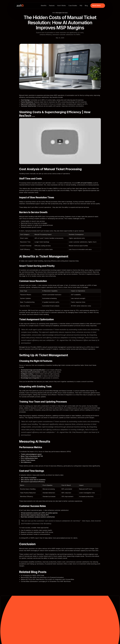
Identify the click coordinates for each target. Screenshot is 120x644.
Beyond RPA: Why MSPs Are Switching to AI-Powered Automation (42, 577)
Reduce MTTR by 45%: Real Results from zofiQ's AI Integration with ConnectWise (47, 579)
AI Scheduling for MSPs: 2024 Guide (32, 575)
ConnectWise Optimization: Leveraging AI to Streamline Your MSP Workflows (46, 581)
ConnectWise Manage (51, 391)
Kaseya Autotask (67, 391)
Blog (86, 6)
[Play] (60, 141)
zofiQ (24, 391)
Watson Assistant (55, 310)
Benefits (44, 6)
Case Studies (73, 6)
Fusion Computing (31, 393)
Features (52, 6)
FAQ (81, 6)
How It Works (62, 6)
